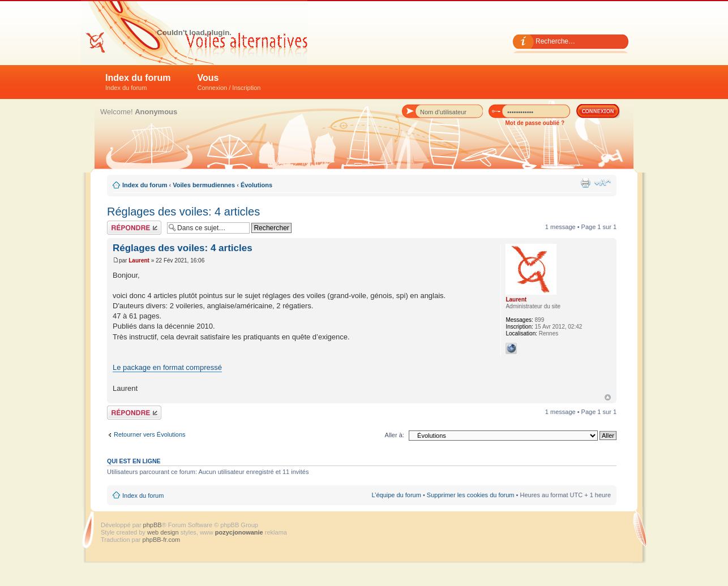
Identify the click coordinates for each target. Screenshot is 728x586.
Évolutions (256, 185)
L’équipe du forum (396, 495)
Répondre (134, 228)
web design (164, 532)
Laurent (139, 260)
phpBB (153, 525)
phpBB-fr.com (162, 540)
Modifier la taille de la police (603, 183)
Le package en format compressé (167, 367)
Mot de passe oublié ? (535, 123)
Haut (608, 397)
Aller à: (395, 435)
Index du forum (138, 82)
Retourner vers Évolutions (150, 434)
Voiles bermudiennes (204, 185)
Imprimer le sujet (585, 183)
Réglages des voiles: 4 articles (183, 212)
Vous (229, 82)
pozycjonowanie (239, 532)
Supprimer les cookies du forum (471, 495)
